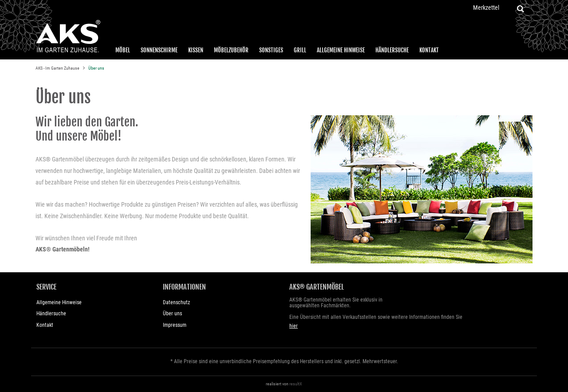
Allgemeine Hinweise (341, 50)
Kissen (196, 50)
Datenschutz (176, 302)
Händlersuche (392, 50)
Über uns (96, 68)
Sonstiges (271, 50)
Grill (300, 50)
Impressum (175, 325)
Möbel (123, 50)
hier (294, 326)
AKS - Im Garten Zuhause (58, 68)
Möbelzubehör (231, 50)
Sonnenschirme (159, 50)
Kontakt (429, 50)
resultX (296, 384)
